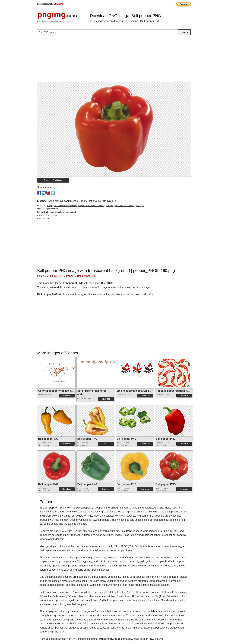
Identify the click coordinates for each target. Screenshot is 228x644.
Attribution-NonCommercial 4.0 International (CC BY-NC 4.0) (82, 201)
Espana (60, 4)
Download (67, 396)
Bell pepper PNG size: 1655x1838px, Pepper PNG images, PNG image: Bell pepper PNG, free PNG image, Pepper (95, 206)
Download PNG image (53, 180)
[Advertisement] (114, 60)
